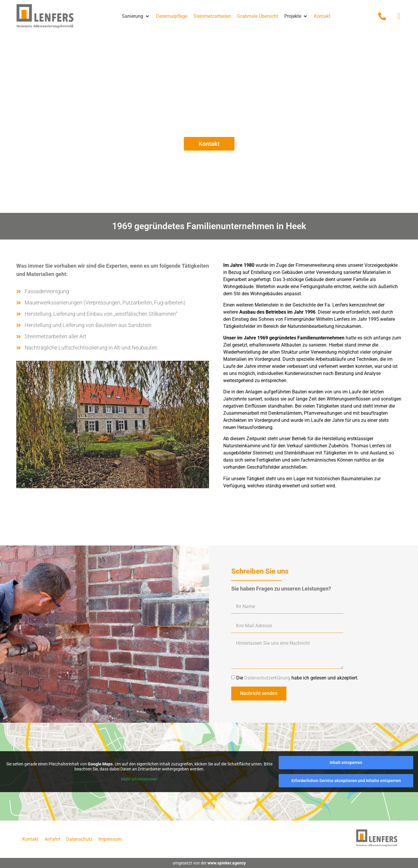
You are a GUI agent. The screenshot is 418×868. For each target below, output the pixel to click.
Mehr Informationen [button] (139, 779)
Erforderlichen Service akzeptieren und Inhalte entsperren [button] (346, 781)
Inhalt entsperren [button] (346, 762)
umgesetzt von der (209, 863)
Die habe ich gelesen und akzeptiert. (297, 678)
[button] (136, 16)
